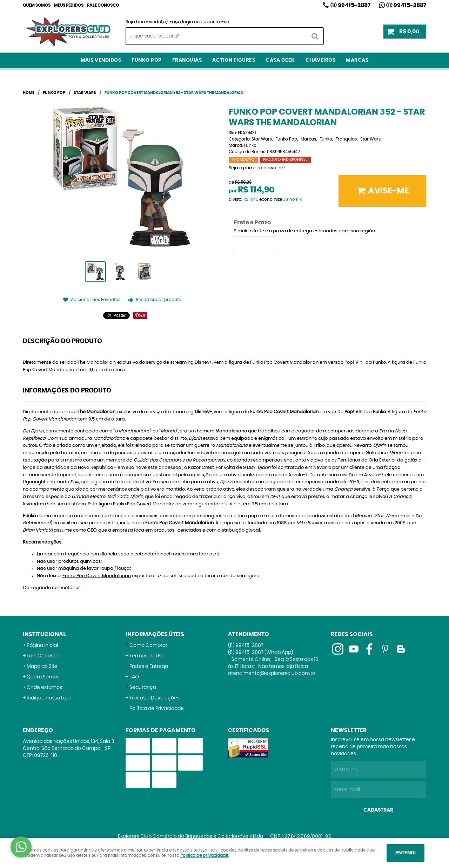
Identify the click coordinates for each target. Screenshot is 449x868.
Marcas (357, 60)
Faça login (181, 22)
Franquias (187, 60)
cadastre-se (215, 22)
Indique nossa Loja (49, 698)
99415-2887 (350, 5)
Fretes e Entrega (149, 667)
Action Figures (234, 60)
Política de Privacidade (157, 709)
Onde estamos (44, 688)
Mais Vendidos (101, 60)
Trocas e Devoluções (155, 698)
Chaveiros (321, 60)
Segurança (143, 688)
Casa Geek (280, 60)
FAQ (134, 677)
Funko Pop (147, 60)
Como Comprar (148, 645)
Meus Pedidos (69, 5)
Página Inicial (42, 645)
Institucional (44, 634)
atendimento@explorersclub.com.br (272, 674)
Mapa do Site (42, 667)
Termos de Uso (147, 656)
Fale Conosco (103, 5)
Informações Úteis (155, 634)
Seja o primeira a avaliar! (257, 168)
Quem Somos (37, 5)
